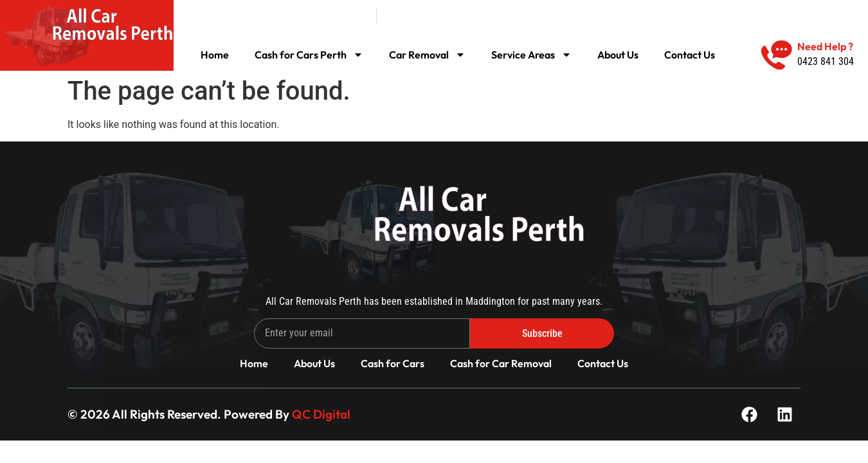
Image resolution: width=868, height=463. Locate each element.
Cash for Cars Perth (309, 55)
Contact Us (690, 55)
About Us (618, 55)
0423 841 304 (826, 61)
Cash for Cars (393, 363)
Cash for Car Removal (501, 363)
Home (215, 55)
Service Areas (531, 55)
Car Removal (427, 55)
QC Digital (321, 414)
